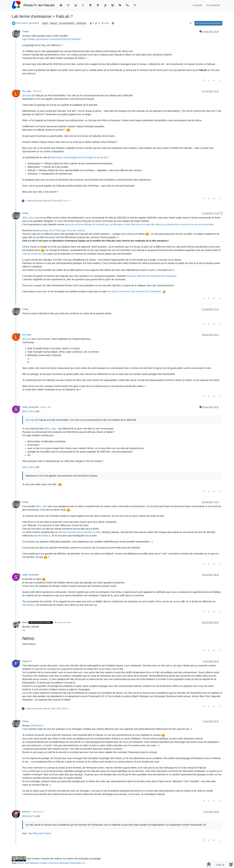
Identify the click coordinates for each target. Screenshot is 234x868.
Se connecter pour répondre (208, 23)
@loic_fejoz (28, 218)
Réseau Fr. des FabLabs (39, 5)
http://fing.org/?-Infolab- (40, 833)
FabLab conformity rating (35, 254)
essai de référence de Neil (141, 276)
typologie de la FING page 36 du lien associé (62, 230)
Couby (25, 32)
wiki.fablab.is (44, 536)
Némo (25, 622)
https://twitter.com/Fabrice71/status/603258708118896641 (52, 39)
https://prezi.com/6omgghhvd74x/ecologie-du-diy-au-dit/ (79, 157)
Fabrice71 (27, 661)
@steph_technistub (63, 622)
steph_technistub (30, 407)
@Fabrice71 (37, 726)
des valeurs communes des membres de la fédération (134, 291)
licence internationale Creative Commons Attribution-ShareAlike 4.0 (51, 863)
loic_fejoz (27, 91)
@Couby (38, 91)
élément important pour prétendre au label (80, 532)
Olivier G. (27, 812)
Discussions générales (28, 23)
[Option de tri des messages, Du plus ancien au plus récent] (191, 23)
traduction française (165, 276)
